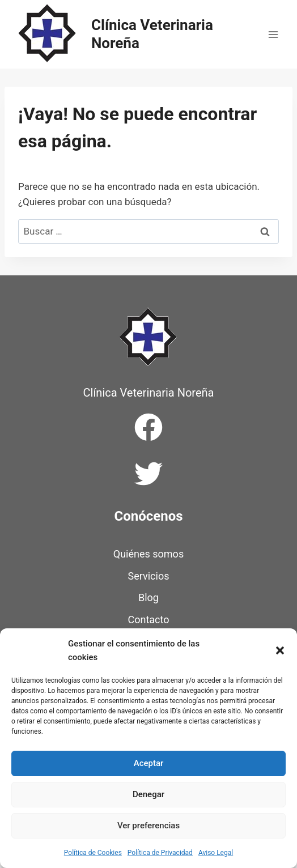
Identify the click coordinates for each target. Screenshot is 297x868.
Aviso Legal (216, 853)
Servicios (149, 576)
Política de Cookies (93, 853)
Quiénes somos (148, 554)
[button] (280, 650)
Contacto (148, 620)
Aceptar (149, 763)
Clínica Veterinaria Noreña (149, 393)
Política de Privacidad (160, 853)
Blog (148, 597)
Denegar (148, 794)
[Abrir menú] (273, 34)
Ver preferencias (148, 826)
